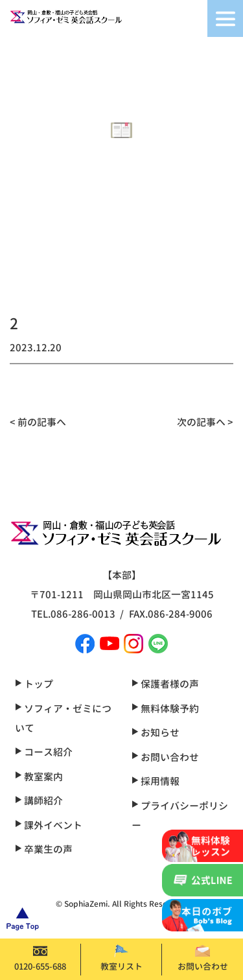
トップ (34, 684)
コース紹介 (44, 752)
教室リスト (121, 958)
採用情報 (156, 781)
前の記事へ (42, 422)
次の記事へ (201, 422)
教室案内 (39, 777)
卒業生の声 (44, 849)
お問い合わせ (203, 958)
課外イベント (49, 825)
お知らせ (156, 733)
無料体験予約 (165, 709)
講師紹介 (39, 801)
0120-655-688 (40, 958)
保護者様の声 (165, 684)
